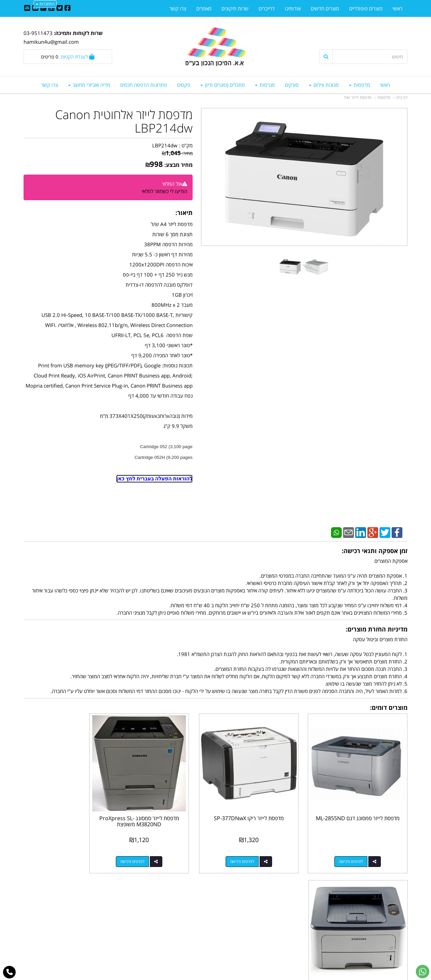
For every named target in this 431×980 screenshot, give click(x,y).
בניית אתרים (189, 976)
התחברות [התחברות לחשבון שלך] (45, 4)
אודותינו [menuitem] (293, 8)
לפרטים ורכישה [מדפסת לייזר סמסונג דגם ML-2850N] (61, 850)
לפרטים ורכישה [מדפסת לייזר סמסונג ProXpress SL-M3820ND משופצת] (160, 850)
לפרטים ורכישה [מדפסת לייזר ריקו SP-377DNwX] (258, 850)
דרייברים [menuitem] (267, 8)
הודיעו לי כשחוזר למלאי (164, 191)
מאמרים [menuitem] (204, 8)
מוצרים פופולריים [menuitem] (366, 8)
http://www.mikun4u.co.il (180, 896)
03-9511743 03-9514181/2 (263, 918)
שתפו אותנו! (198, 911)
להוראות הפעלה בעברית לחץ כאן (154, 479)
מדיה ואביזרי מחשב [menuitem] (89, 85)
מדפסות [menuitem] (359, 85)
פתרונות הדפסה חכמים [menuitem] (144, 85)
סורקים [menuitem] (292, 85)
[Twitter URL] (60, 8)
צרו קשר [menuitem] (49, 85)
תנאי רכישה (298, 925)
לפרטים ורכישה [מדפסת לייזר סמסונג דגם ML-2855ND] (357, 850)
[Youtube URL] (35, 8)
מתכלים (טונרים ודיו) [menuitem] (223, 85)
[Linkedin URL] (52, 8)
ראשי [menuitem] (385, 85)
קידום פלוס (206, 976)
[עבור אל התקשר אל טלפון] (10, 972)
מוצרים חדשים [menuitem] (325, 8)
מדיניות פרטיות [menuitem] (392, 932)
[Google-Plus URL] (43, 8)
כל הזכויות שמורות (389, 950)
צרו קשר (202, 903)
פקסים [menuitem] (184, 85)
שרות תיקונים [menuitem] (235, 8)
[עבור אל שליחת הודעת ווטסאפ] (423, 972)
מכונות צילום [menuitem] (324, 85)
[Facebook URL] (68, 8)
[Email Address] (27, 8)
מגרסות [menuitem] (265, 85)
